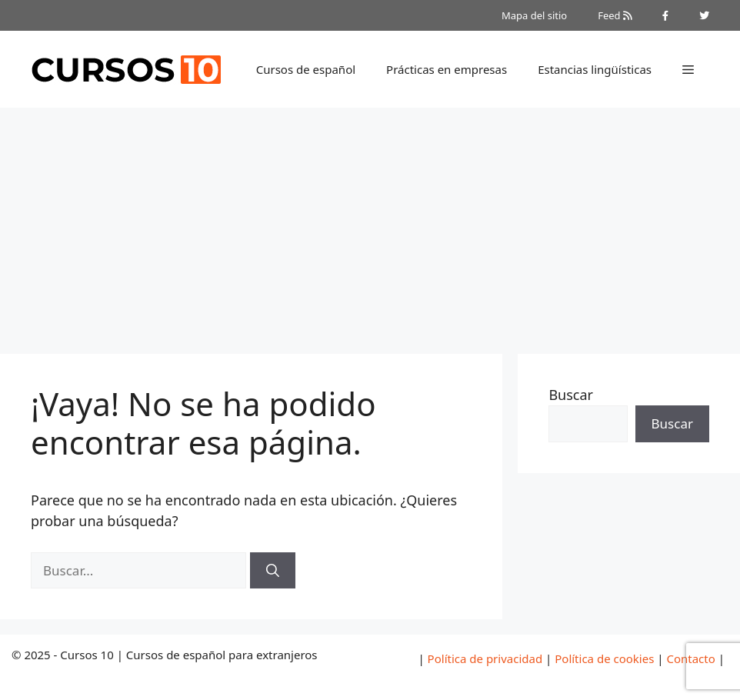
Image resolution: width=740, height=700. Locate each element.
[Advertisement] (370, 223)
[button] (688, 69)
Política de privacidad (485, 658)
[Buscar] (273, 571)
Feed (615, 15)
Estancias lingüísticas (595, 69)
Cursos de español (306, 69)
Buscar (571, 395)
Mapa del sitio (534, 15)
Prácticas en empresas (447, 69)
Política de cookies (604, 658)
